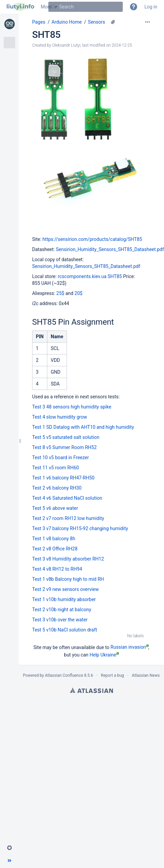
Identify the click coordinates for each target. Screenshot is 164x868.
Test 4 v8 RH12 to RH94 (57, 569)
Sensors (97, 22)
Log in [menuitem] (151, 7)
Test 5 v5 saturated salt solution (66, 437)
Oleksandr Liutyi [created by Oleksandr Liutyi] (66, 45)
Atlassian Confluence (64, 675)
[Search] (53, 7)
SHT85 (46, 35)
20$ (78, 293)
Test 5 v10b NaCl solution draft (65, 630)
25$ (61, 293)
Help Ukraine (104, 655)
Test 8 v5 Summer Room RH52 (64, 447)
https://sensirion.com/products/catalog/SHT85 (92, 239)
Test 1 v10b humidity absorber (64, 599)
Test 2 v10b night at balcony (62, 610)
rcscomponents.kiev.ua (82, 276)
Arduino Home (67, 22)
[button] (134, 7)
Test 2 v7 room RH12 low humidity (68, 518)
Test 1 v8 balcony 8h (54, 539)
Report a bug (112, 675)
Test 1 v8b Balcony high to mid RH (68, 579)
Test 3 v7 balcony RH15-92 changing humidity (80, 528)
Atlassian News (146, 675)
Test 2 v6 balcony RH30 (57, 488)
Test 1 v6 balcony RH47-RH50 (63, 478)
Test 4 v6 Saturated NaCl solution (67, 498)
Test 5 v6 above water (55, 508)
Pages (39, 22)
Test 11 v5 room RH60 (55, 468)
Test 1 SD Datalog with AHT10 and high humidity (83, 427)
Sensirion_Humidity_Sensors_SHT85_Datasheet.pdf (110, 249)
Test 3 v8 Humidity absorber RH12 (68, 559)
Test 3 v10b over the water (60, 620)
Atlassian (91, 690)
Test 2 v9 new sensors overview (65, 589)
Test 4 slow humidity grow (60, 417)
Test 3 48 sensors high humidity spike (72, 407)
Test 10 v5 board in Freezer (61, 457)
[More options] (147, 22)
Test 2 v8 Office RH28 (55, 549)
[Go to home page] (20, 7)
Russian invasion (130, 647)
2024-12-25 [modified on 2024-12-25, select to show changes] (122, 45)
